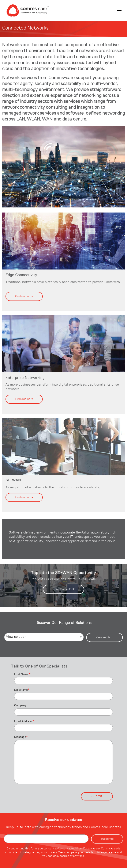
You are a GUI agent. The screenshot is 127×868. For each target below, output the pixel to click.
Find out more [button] (24, 297)
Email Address (24, 721)
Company (20, 706)
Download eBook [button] (63, 589)
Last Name (22, 690)
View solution (104, 637)
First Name (22, 674)
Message (21, 737)
